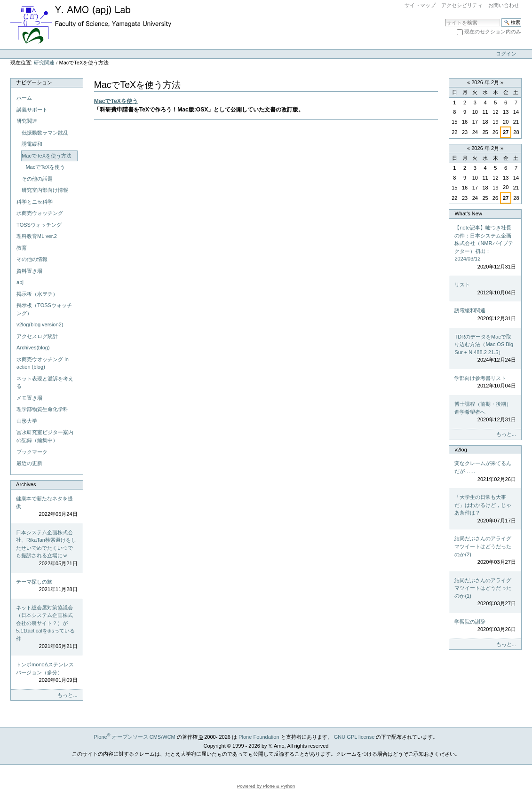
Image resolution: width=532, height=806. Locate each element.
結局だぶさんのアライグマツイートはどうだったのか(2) (485, 551)
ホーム (24, 98)
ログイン (506, 54)
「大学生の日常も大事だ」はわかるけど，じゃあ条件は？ (485, 509)
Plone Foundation (259, 737)
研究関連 (44, 63)
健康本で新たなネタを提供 (47, 507)
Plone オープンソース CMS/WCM (135, 737)
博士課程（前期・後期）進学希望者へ (485, 412)
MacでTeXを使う (116, 101)
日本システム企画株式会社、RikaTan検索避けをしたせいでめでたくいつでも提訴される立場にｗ (47, 549)
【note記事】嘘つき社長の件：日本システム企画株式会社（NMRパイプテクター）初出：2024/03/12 (485, 248)
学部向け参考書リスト (485, 383)
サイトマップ (420, 5)
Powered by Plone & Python (266, 786)
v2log (461, 450)
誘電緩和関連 (485, 315)
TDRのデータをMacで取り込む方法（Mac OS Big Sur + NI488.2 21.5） (485, 349)
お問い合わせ (504, 5)
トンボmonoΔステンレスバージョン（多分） (47, 673)
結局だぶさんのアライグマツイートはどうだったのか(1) (485, 593)
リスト (485, 289)
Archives (26, 484)
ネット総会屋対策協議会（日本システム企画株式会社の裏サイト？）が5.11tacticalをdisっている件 (47, 628)
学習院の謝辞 (485, 626)
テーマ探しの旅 (47, 586)
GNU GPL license (354, 737)
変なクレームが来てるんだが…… (485, 472)
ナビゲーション (34, 82)
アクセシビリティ (462, 5)
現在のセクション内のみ (493, 32)
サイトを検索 (445, 18)
